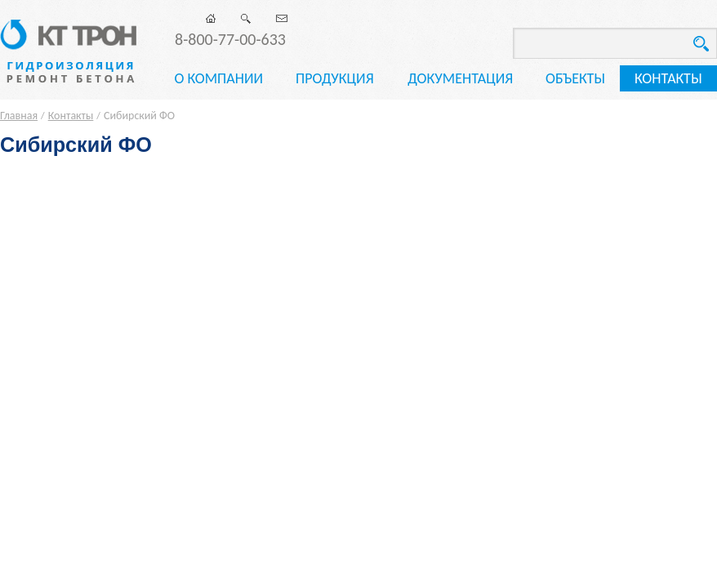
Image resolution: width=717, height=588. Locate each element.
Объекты (575, 78)
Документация (460, 78)
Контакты (668, 78)
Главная (19, 116)
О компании (218, 78)
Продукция (335, 78)
